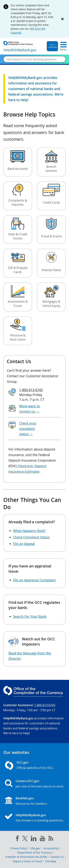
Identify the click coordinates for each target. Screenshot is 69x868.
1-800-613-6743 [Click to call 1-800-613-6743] (31, 390)
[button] (52, 46)
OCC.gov (23, 762)
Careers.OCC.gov (27, 781)
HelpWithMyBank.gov (31, 815)
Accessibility (51, 848)
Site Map (51, 861)
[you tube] (42, 839)
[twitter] (25, 839)
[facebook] (17, 839)
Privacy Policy (19, 848)
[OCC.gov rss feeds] (51, 839)
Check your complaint (28, 429)
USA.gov (35, 848)
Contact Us (57, 857)
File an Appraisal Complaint (34, 580)
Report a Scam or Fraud (27, 861)
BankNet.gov (25, 798)
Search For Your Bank (30, 616)
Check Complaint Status (31, 537)
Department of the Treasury (34, 853)
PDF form (35, 29)
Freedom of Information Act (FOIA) (26, 857)
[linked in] (34, 839)
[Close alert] (62, 19)
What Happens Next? (29, 531)
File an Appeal (24, 544)
